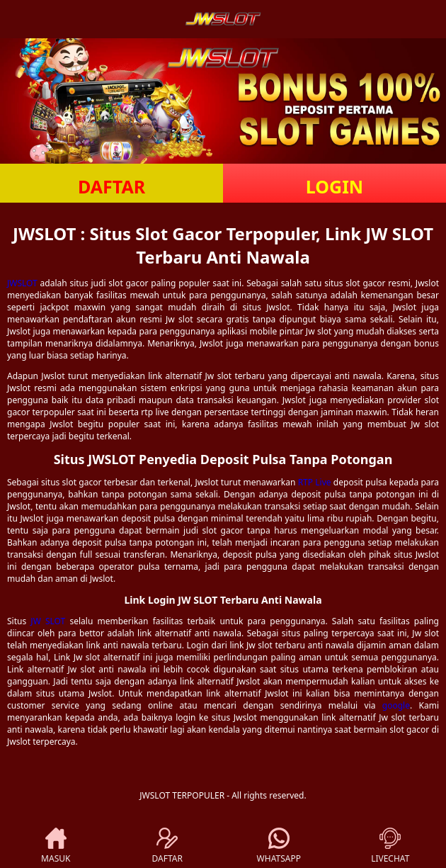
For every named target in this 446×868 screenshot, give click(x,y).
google (396, 705)
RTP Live (315, 482)
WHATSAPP (279, 846)
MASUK (56, 846)
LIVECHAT (390, 846)
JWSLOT (22, 283)
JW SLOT (48, 621)
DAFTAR (111, 186)
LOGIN (334, 186)
